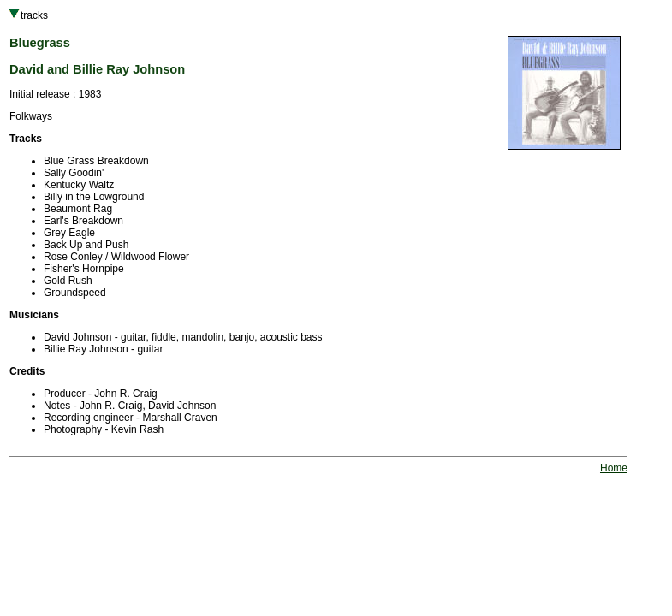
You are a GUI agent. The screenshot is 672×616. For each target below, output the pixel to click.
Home (614, 468)
